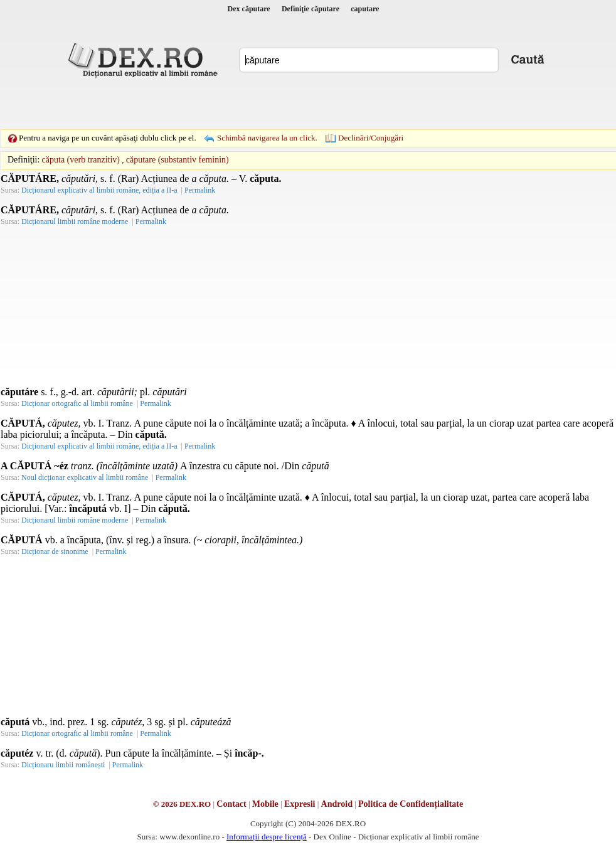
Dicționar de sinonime (55, 551)
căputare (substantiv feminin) (178, 160)
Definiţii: (24, 160)
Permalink (200, 190)
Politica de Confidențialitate (411, 804)
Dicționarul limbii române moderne (75, 221)
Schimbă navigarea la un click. (267, 138)
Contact (231, 804)
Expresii (300, 804)
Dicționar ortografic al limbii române (77, 403)
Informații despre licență (267, 837)
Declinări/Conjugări (371, 138)
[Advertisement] (221, 104)
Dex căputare (249, 9)
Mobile (265, 804)
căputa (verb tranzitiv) (81, 160)
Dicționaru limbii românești (63, 765)
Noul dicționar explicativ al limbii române (85, 477)
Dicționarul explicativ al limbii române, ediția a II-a (99, 190)
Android (337, 804)
